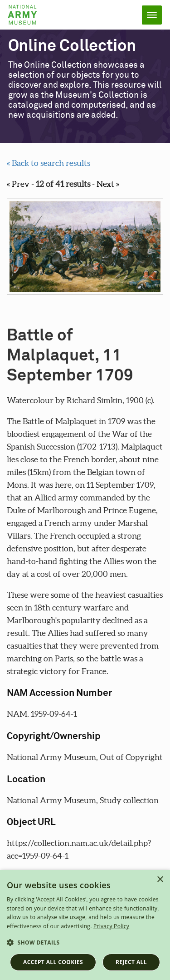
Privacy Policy (111, 926)
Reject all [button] (131, 962)
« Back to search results (49, 163)
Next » (108, 184)
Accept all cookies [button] (53, 962)
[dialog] (85, 925)
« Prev (18, 184)
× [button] (160, 880)
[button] (85, 943)
